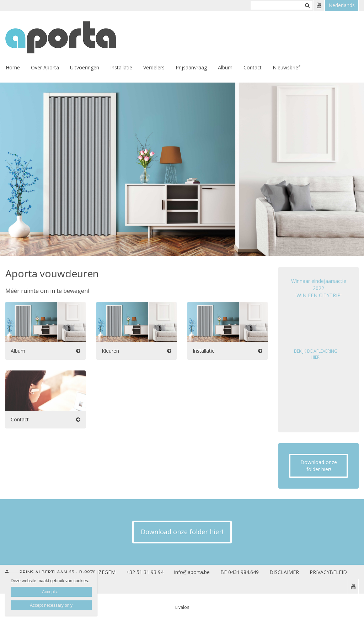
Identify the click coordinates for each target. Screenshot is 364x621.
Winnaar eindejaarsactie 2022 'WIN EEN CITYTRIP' (319, 288)
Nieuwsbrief (286, 67)
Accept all (51, 592)
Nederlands (342, 5)
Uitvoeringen (85, 67)
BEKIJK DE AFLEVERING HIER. (316, 354)
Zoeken (307, 5)
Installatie (121, 67)
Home (13, 67)
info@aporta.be (192, 572)
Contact (253, 67)
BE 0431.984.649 (240, 572)
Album (225, 67)
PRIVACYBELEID (328, 572)
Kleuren (110, 351)
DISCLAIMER (284, 572)
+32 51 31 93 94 (145, 572)
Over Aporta (45, 67)
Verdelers (154, 67)
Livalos (182, 607)
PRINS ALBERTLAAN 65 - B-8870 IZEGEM (67, 572)
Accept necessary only (51, 605)
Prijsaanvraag (191, 67)
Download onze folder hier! (319, 466)
